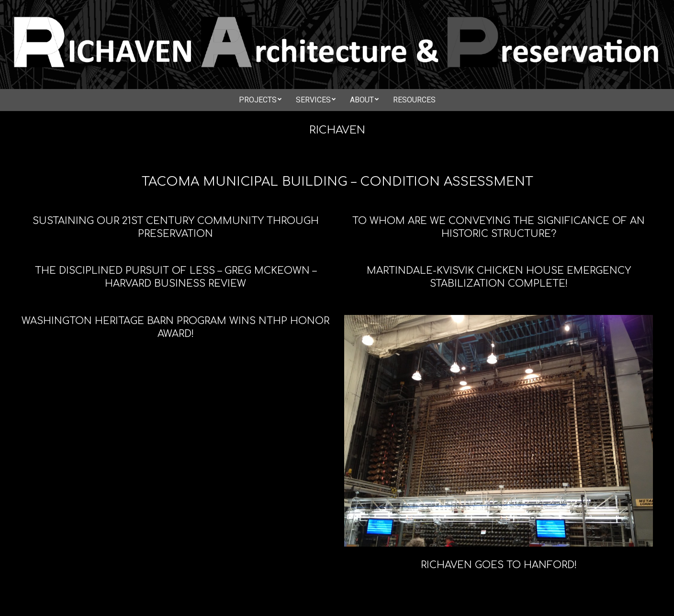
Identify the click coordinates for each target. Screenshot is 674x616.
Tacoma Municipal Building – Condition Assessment (337, 182)
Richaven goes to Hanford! (499, 565)
